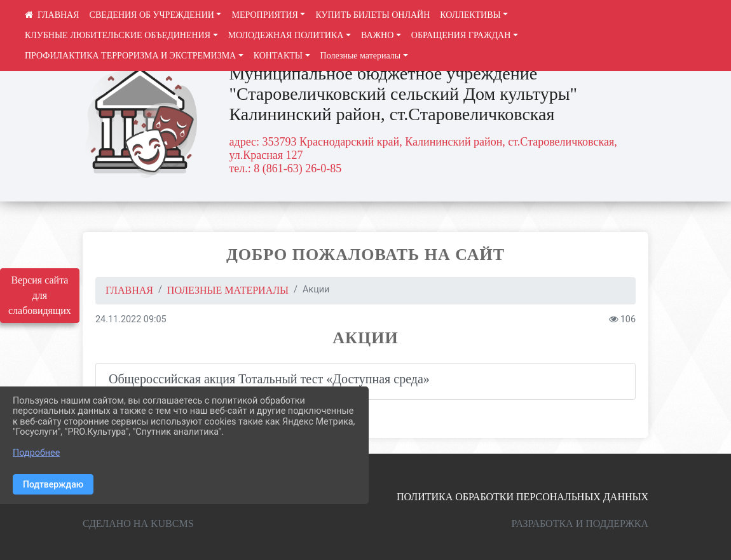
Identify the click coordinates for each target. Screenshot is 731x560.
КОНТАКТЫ (278, 56)
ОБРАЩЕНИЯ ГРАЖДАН (461, 35)
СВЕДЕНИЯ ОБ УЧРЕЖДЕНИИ (152, 15)
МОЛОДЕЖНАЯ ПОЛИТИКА (286, 35)
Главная (129, 290)
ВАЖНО (377, 35)
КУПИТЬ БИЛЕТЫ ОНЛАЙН (372, 15)
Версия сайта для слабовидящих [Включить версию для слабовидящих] (40, 295)
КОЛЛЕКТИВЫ (470, 15)
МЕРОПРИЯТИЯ (264, 15)
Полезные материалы (361, 56)
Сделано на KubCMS (138, 523)
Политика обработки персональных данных (523, 497)
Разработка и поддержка (580, 523)
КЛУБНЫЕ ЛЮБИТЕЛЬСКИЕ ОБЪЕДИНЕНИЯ (118, 35)
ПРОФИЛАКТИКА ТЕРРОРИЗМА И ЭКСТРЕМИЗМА (130, 56)
